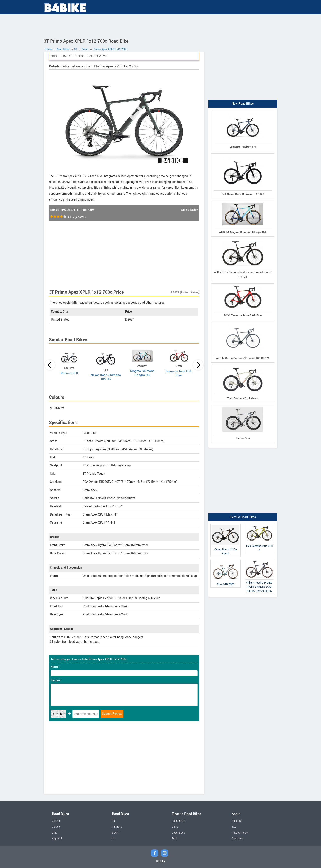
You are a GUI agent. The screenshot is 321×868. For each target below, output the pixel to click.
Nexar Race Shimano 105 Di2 (106, 377)
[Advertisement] (160, 26)
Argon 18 (57, 839)
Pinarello (117, 827)
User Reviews (97, 56)
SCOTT (116, 833)
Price (54, 56)
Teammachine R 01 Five (179, 373)
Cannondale (179, 821)
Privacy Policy (240, 833)
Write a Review (190, 210)
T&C (234, 827)
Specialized (178, 833)
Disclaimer (238, 839)
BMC (55, 833)
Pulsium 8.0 (69, 373)
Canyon (56, 821)
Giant (175, 827)
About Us (237, 821)
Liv (114, 839)
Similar (67, 56)
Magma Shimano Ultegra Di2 (142, 373)
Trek (174, 839)
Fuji (114, 821)
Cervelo (56, 827)
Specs (80, 56)
